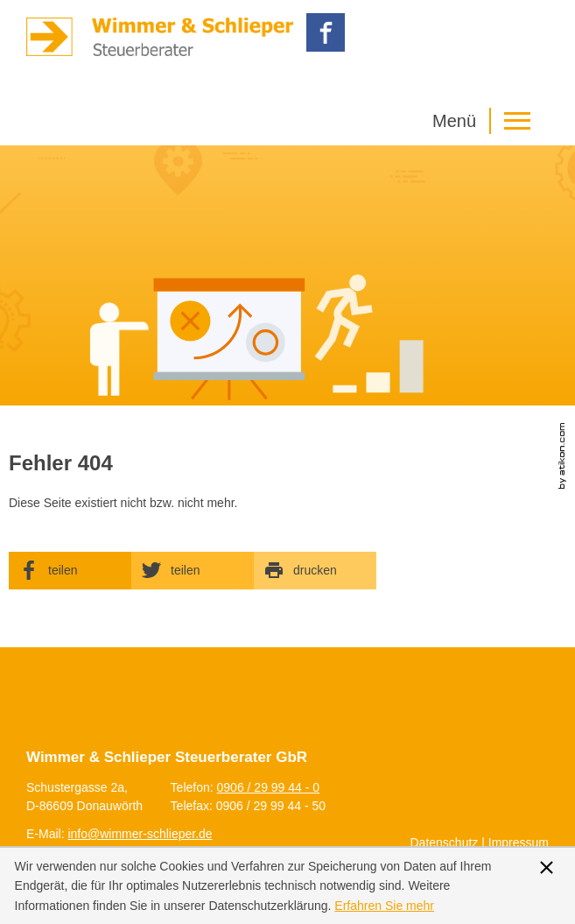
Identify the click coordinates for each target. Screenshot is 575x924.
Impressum (519, 843)
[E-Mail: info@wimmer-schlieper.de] (140, 834)
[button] (486, 121)
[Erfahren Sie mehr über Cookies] (384, 906)
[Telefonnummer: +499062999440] (269, 787)
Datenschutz (445, 843)
